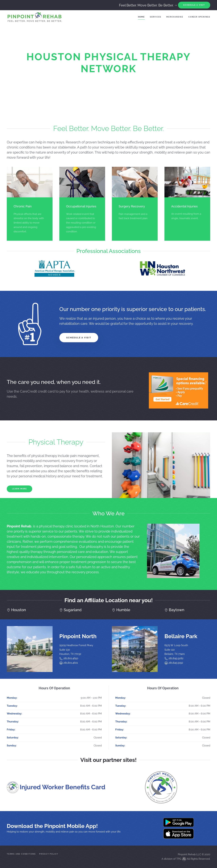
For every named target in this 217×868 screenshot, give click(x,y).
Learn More (19, 489)
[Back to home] (35, 17)
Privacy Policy (49, 854)
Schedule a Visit (79, 338)
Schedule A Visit (194, 5)
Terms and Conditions (21, 854)
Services (156, 17)
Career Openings (199, 17)
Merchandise (175, 17)
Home (141, 17)
